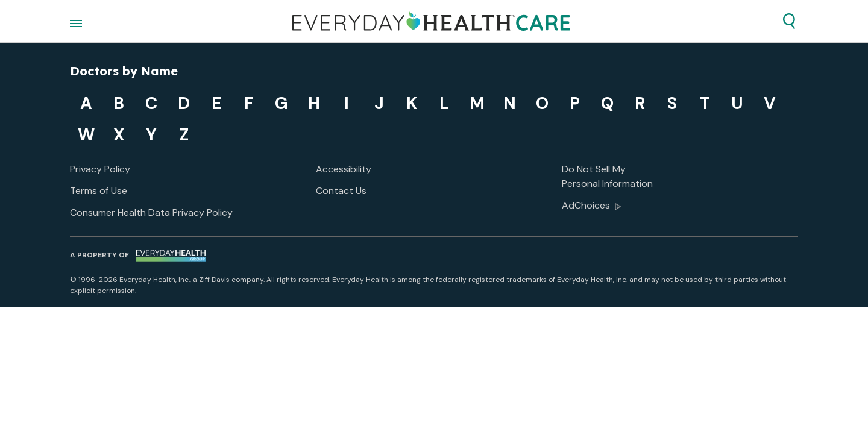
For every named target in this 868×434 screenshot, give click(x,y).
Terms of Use (99, 191)
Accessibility (344, 169)
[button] (789, 21)
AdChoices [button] (592, 206)
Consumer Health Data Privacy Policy (151, 212)
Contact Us (341, 191)
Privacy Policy (100, 169)
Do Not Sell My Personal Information (607, 176)
